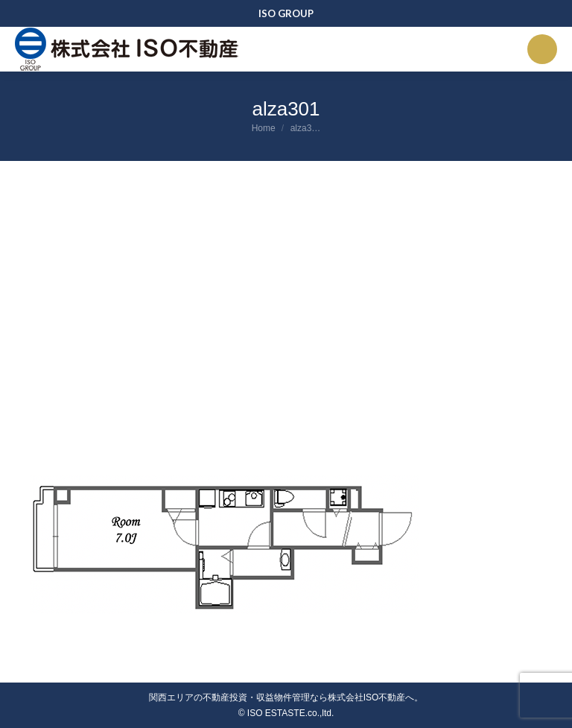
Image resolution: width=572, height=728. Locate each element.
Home (264, 128)
